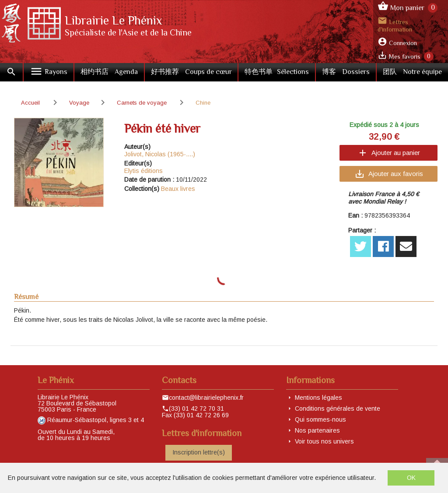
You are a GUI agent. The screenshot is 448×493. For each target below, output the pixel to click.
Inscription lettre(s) (199, 452)
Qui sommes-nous (320, 419)
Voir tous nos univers (324, 441)
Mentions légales (318, 398)
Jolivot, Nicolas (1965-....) (160, 154)
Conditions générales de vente (338, 408)
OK (411, 478)
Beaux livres (178, 189)
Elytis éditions (143, 171)
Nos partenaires (317, 430)
